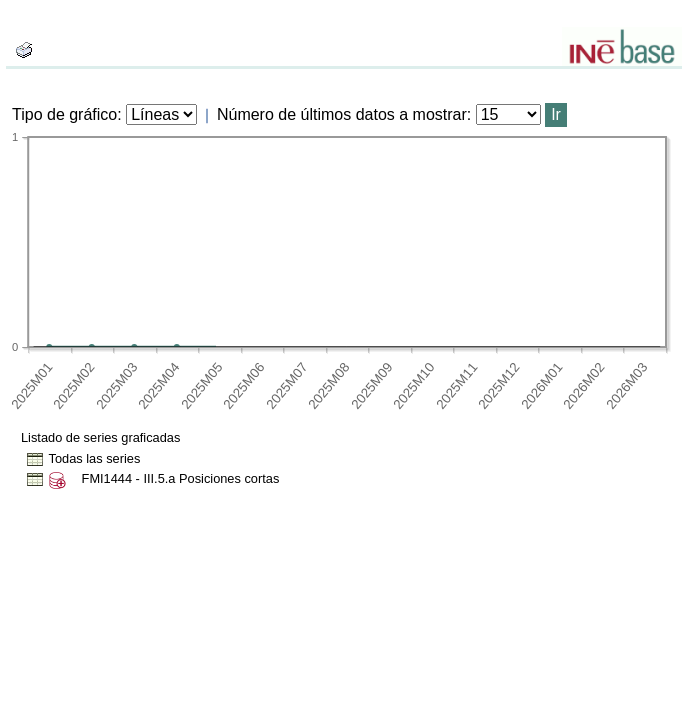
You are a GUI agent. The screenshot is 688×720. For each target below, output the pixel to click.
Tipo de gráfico (64, 114)
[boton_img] (24, 50)
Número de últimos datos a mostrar (342, 114)
